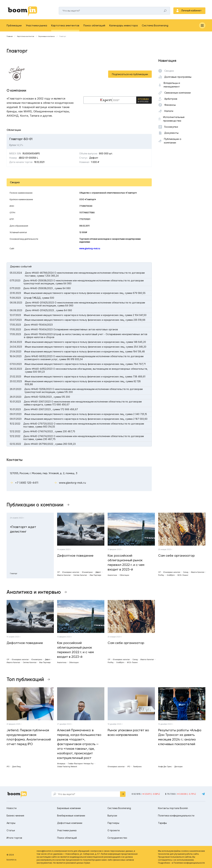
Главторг (63, 36)
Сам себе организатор (176, 555)
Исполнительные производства (174, 119)
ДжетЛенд (16, 767)
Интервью (61, 764)
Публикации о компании (173, 141)
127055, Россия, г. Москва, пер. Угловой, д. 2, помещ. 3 (44, 473)
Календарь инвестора (124, 25)
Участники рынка (36, 25)
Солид (186, 572)
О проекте (114, 830)
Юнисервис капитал (71, 572)
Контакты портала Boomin (173, 808)
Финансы (170, 105)
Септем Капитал (80, 575)
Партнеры (113, 823)
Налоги (169, 111)
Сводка (169, 71)
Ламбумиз (137, 767)
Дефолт (98, 572)
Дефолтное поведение (75, 555)
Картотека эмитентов (65, 25)
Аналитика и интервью (34, 592)
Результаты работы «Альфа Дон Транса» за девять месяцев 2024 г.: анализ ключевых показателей (180, 737)
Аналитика (112, 575)
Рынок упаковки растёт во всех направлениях (128, 732)
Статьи (11, 830)
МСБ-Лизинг (183, 575)
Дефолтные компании (70, 823)
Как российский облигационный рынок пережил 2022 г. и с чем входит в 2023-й (126, 562)
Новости (12, 808)
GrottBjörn (171, 575)
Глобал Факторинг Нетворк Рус (81, 764)
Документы (171, 133)
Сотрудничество (117, 838)
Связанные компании (177, 93)
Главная (10, 36)
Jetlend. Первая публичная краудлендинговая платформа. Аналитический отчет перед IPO (29, 737)
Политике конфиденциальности (189, 863)
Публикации (14, 25)
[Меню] (202, 25)
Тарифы (162, 823)
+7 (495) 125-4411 (27, 483)
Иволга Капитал (64, 575)
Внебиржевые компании (71, 816)
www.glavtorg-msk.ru (90, 249)
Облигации (124, 575)
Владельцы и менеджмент (172, 85)
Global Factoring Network (67, 767)
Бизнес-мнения (15, 816)
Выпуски (112, 816)
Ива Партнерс (95, 575)
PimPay (161, 575)
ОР (58, 572)
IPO (8, 767)
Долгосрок (178, 767)
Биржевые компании (47, 36)
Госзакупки (171, 127)
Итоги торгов (14, 838)
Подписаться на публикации (130, 74)
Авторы (11, 823)
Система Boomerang (155, 25)
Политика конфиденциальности (176, 816)
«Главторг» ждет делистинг (23, 529)
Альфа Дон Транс (165, 767)
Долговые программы (178, 77)
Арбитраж (171, 99)
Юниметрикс (87, 572)
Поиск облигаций (94, 25)
